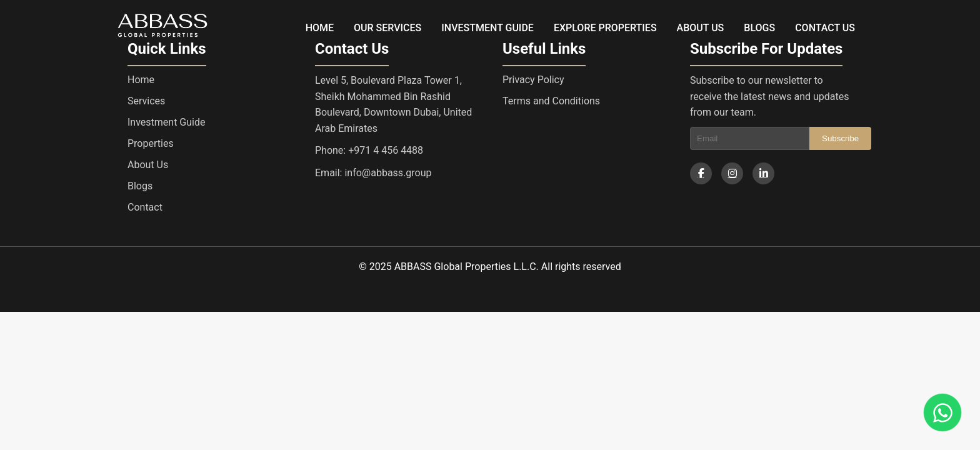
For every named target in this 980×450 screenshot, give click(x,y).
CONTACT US (825, 28)
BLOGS (759, 28)
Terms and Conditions (551, 101)
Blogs (140, 186)
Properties (151, 143)
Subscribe (840, 138)
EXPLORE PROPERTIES (605, 28)
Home (141, 80)
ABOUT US (701, 28)
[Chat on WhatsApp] (942, 412)
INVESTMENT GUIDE (487, 28)
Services (146, 101)
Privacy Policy (533, 80)
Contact (145, 207)
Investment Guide (166, 122)
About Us (148, 165)
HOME (320, 28)
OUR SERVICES (387, 28)
